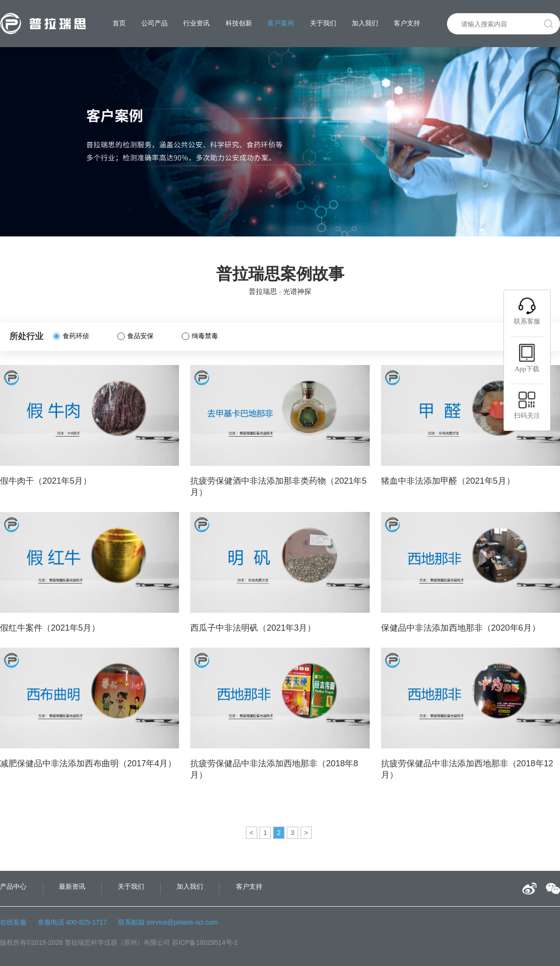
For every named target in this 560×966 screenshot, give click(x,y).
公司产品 (154, 23)
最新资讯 (72, 886)
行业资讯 (196, 23)
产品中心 (13, 886)
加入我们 (365, 23)
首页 (119, 23)
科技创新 (239, 23)
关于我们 (323, 23)
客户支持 (407, 23)
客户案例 (281, 23)
